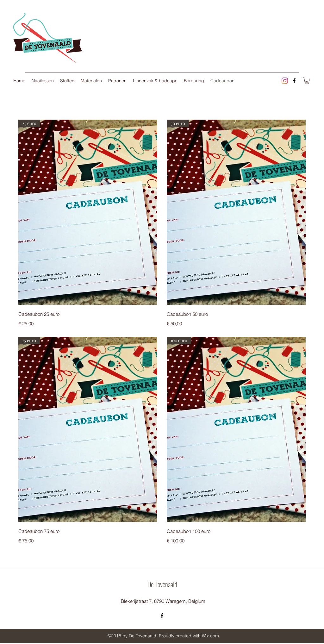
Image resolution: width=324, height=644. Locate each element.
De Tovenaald (162, 584)
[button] (307, 81)
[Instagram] (285, 81)
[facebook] (294, 81)
